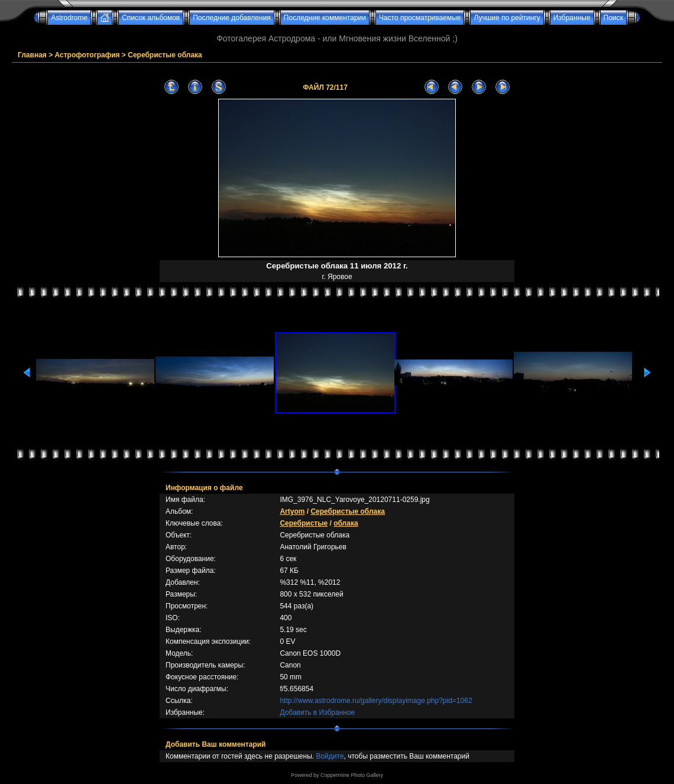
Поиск (613, 18)
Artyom (292, 511)
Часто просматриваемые (420, 18)
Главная (32, 55)
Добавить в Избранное (317, 712)
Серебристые (304, 523)
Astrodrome (69, 18)
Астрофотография (88, 55)
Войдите (330, 756)
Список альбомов (151, 18)
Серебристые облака (165, 55)
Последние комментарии (325, 18)
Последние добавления (232, 18)
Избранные (572, 18)
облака (346, 523)
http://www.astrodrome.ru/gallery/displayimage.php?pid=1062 (376, 701)
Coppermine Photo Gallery (352, 775)
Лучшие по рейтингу (507, 18)
